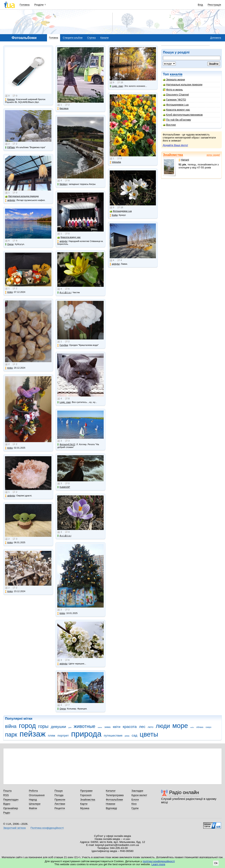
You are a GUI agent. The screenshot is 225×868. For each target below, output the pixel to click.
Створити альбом (73, 38)
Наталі (184, 160)
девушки (58, 727)
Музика (85, 808)
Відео (7, 804)
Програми (86, 791)
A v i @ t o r (64, 293)
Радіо (7, 813)
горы (43, 726)
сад (135, 735)
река (127, 736)
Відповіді (111, 808)
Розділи (39, 5)
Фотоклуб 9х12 (66, 444)
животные (84, 726)
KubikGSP (64, 487)
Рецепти (60, 808)
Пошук (59, 791)
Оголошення (37, 795)
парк (11, 735)
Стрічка (91, 38)
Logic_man (64, 402)
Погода (59, 795)
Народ (33, 800)
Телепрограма (115, 795)
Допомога (216, 38)
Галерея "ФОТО (174, 100)
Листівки (60, 804)
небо (192, 727)
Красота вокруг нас (176, 110)
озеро (208, 727)
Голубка (63, 345)
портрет (63, 735)
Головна (25, 5)
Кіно (134, 804)
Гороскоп (86, 795)
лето (150, 727)
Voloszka (115, 162)
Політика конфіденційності (47, 828)
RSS (6, 795)
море (180, 726)
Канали (105, 38)
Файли (33, 808)
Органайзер (11, 808)
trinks (9, 292)
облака (200, 727)
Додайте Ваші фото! (175, 145)
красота (130, 727)
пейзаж (33, 734)
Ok (216, 863)
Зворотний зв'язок (14, 828)
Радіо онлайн (184, 792)
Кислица (63, 108)
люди (163, 726)
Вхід (200, 5)
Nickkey (62, 184)
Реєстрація (214, 5)
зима (107, 727)
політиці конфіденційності (159, 861)
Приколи (60, 800)
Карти (84, 804)
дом (70, 727)
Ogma (9, 244)
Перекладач (11, 800)
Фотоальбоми (114, 800)
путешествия (113, 735)
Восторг (169, 125)
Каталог (111, 791)
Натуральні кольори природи (183, 85)
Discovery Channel (176, 95)
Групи (135, 808)
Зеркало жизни (174, 79)
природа (86, 734)
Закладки (137, 791)
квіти (117, 727)
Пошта (7, 791)
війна (11, 726)
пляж (52, 735)
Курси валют (139, 795)
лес (142, 727)
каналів (176, 74)
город (27, 726)
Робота (33, 791)
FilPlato (10, 147)
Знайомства (173, 155)
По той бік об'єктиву (177, 120)
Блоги (135, 800)
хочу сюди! (213, 155)
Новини (111, 804)
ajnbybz (10, 200)
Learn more (158, 864)
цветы (149, 734)
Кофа (114, 215)
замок (100, 727)
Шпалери (35, 804)
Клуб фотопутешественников (183, 115)
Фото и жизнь (173, 90)
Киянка (10, 99)
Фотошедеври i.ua (176, 105)
